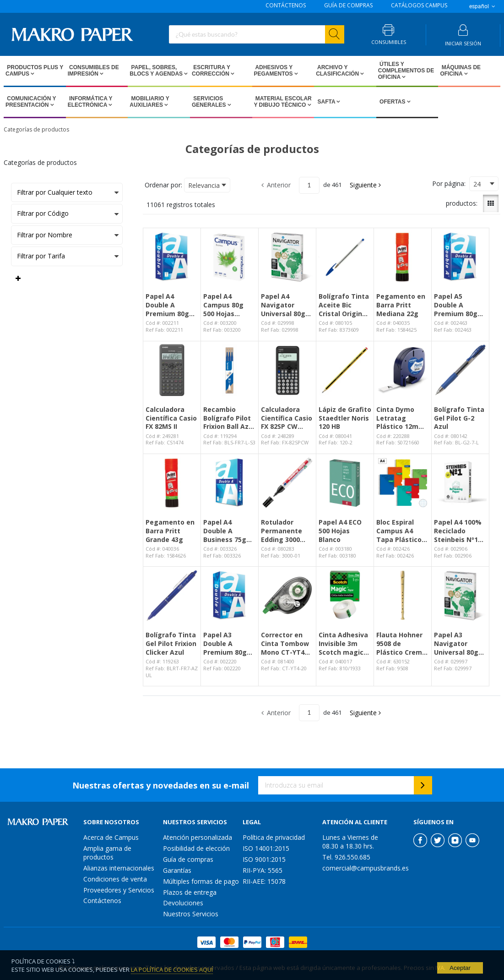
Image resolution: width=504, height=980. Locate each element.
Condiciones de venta (115, 879)
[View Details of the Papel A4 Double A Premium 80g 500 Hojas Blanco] (172, 257)
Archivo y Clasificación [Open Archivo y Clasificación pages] (338, 71)
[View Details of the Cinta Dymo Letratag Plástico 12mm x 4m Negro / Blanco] (403, 370)
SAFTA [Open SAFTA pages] (326, 102)
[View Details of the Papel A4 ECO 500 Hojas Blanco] (345, 483)
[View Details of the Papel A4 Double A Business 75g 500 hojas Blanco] (230, 483)
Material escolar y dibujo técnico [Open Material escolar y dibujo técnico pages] (283, 102)
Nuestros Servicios (191, 914)
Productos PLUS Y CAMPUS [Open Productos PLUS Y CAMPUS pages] (34, 71)
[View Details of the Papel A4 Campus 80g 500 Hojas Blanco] (230, 257)
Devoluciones (183, 903)
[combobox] (257, 34)
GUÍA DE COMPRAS (348, 5)
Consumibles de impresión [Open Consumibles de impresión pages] (93, 71)
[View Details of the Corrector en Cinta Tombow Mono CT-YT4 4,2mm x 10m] (287, 595)
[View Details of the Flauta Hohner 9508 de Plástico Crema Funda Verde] (403, 595)
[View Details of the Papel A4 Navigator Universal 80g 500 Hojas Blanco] (287, 257)
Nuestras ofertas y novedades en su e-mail (161, 785)
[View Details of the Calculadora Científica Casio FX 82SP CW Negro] (287, 370)
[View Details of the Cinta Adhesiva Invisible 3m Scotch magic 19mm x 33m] (345, 595)
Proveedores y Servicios (119, 890)
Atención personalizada (198, 837)
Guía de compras (188, 859)
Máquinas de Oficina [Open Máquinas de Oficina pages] (460, 71)
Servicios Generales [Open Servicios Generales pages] (210, 102)
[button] (366, 185)
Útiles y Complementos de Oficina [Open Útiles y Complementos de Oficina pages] (406, 71)
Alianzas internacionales (119, 868)
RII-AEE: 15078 (264, 881)
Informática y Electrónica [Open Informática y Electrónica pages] (90, 102)
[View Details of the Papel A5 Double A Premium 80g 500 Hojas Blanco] (460, 257)
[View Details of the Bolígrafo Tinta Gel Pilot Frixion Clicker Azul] (172, 595)
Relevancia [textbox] (204, 185)
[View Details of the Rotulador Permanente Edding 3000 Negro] (287, 483)
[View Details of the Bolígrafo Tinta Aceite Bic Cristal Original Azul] (345, 257)
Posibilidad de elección (196, 848)
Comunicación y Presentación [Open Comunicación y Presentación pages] (31, 102)
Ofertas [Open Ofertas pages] (393, 102)
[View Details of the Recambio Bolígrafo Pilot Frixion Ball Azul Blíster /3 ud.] (230, 370)
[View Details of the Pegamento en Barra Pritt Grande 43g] (172, 483)
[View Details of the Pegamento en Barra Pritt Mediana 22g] (403, 257)
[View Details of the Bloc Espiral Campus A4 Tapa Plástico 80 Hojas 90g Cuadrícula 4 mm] (403, 483)
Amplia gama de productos (107, 853)
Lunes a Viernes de (350, 837)
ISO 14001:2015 (266, 848)
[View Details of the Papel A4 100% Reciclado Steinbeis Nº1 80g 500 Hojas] (460, 483)
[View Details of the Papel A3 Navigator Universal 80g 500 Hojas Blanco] (460, 595)
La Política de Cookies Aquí (172, 969)
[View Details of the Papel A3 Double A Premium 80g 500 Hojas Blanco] (230, 595)
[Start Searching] (335, 34)
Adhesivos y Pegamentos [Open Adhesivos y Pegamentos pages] (274, 71)
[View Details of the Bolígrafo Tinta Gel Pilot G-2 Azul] (460, 370)
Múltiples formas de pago (201, 881)
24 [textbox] (477, 184)
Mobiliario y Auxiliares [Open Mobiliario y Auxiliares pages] (149, 102)
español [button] (483, 6)
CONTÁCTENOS (286, 5)
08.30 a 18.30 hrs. (348, 846)
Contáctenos (102, 901)
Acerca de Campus (111, 837)
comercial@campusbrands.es (366, 868)
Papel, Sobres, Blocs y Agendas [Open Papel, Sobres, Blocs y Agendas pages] (157, 71)
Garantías (177, 870)
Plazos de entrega (190, 892)
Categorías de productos (36, 129)
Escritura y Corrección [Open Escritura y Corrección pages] (211, 71)
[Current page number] (309, 185)
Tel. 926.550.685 (346, 857)
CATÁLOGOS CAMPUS (419, 5)
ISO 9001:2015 (264, 859)
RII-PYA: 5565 (263, 870)
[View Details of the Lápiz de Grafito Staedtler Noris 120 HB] (345, 370)
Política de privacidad (274, 837)
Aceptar (460, 968)
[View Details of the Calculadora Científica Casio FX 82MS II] (172, 370)
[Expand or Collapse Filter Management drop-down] (18, 279)
